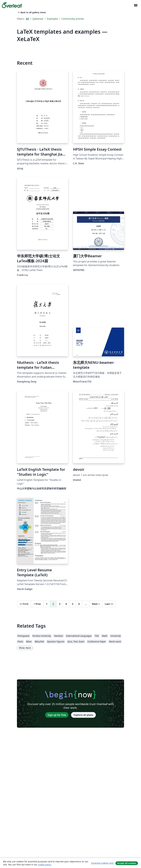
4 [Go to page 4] (66, 604)
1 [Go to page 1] (47, 604)
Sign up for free (57, 715)
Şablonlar (38, 19)
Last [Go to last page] (109, 604)
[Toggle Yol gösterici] (136, 5)
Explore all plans (83, 715)
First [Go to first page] (24, 604)
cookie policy (44, 865)
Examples (52, 19)
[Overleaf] (12, 5)
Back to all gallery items (32, 12)
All (27, 19)
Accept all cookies (127, 863)
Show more (25, 648)
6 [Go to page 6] (79, 604)
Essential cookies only (102, 863)
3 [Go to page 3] (60, 604)
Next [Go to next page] (96, 604)
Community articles (73, 19)
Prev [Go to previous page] (37, 604)
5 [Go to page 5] (73, 604)
